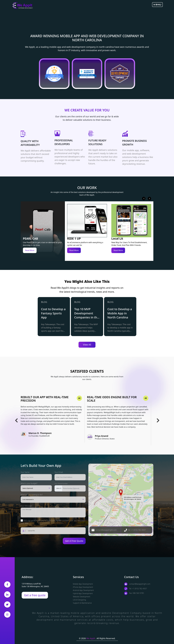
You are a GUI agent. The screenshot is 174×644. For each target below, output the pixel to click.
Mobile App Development (83, 584)
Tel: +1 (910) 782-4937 (135, 530)
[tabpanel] (54, 317)
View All (87, 345)
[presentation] (34, 541)
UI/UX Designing (79, 600)
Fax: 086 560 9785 (134, 593)
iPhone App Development (83, 587)
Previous (144, 199)
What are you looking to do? (32, 495)
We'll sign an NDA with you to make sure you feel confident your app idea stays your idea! (53, 522)
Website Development (82, 597)
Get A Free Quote (74, 541)
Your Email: (59, 472)
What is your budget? (29, 483)
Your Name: (25, 472)
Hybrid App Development (83, 593)
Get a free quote (35, 595)
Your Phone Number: (61, 483)
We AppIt (91, 638)
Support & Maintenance (82, 603)
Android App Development (83, 590)
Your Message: (26, 506)
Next (149, 199)
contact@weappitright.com (104, 530)
